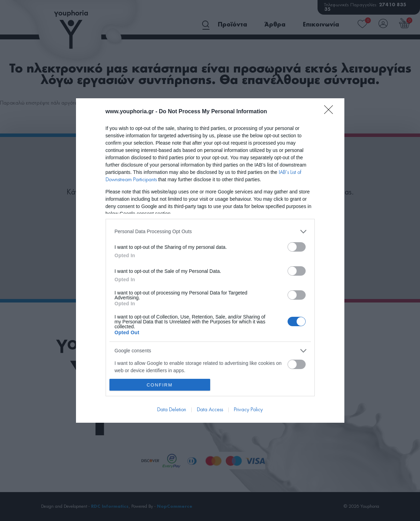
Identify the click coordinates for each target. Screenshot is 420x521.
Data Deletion (172, 410)
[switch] (297, 247)
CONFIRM (160, 385)
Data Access (210, 410)
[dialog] (210, 261)
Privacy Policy (248, 410)
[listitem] (210, 232)
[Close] (331, 112)
